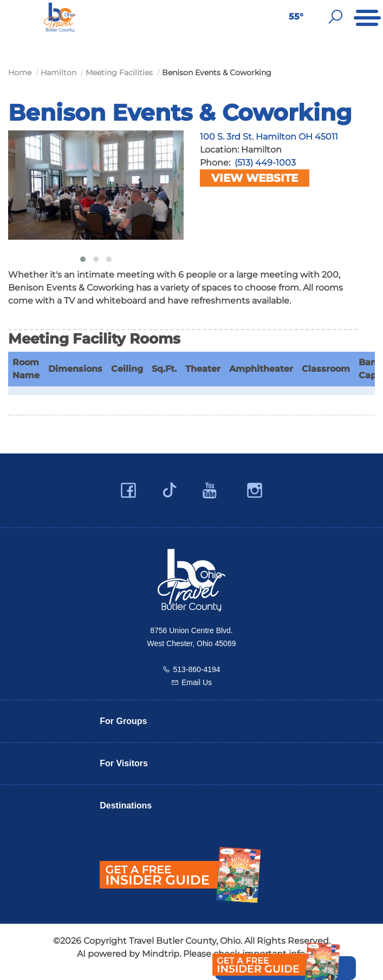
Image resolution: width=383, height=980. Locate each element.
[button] (83, 259)
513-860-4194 (196, 669)
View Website (255, 178)
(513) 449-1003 (265, 163)
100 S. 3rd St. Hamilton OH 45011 (269, 137)
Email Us (197, 682)
